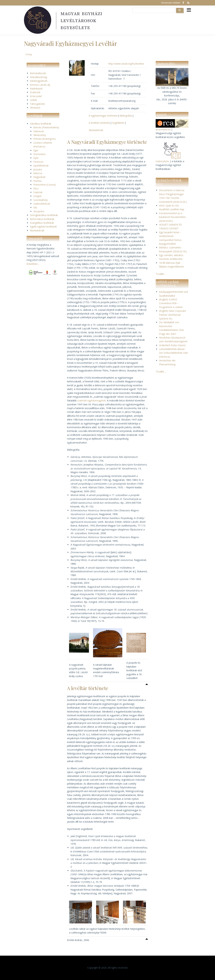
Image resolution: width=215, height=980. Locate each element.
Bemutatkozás (38, 73)
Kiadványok (36, 89)
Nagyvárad (39, 177)
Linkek (33, 100)
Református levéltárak (42, 219)
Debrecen (39, 131)
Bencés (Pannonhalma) (46, 127)
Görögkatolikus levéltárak (44, 215)
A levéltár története (99, 123)
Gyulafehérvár (41, 166)
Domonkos (40, 154)
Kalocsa (38, 173)
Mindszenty (40, 135)
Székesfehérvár (42, 204)
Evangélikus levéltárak (42, 223)
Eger (36, 150)
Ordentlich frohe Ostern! (172, 345)
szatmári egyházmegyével (92, 400)
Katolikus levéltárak (41, 124)
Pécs (36, 189)
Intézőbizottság (38, 77)
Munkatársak (37, 230)
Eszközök (35, 92)
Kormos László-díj (40, 85)
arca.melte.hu (163, 129)
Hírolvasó (35, 108)
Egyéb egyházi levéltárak (43, 227)
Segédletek (118, 123)
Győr (36, 158)
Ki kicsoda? (36, 96)
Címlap (29, 54)
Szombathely (40, 200)
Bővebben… (33, 264)
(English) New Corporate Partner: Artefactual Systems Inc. (172, 315)
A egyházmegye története (103, 116)
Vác (35, 207)
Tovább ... (161, 274)
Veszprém (39, 211)
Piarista (37, 181)
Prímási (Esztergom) (44, 139)
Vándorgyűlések (39, 81)
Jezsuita (38, 169)
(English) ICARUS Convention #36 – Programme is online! (171, 303)
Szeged (37, 196)
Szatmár (38, 192)
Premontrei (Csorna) (45, 185)
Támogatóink (37, 104)
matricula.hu (162, 161)
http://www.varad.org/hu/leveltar (126, 64)
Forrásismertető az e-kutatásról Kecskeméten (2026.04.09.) (172, 217)
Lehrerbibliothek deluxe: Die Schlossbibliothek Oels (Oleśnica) (173, 353)
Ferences (38, 162)
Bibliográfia (126, 116)
